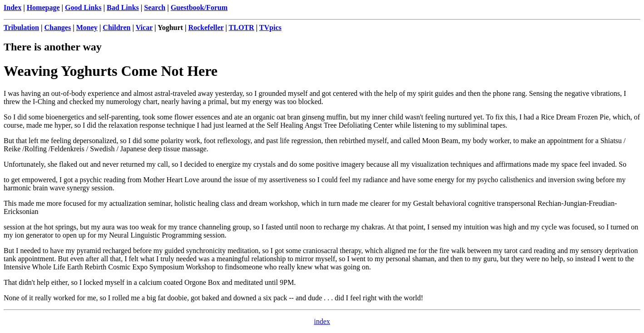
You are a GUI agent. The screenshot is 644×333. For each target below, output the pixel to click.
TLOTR (242, 27)
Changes (57, 27)
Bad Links (123, 7)
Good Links (83, 7)
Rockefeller (206, 27)
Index (12, 7)
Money (87, 27)
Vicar (144, 27)
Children (116, 27)
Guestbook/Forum (199, 7)
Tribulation (21, 27)
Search (155, 7)
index (322, 321)
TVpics (270, 27)
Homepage (43, 7)
